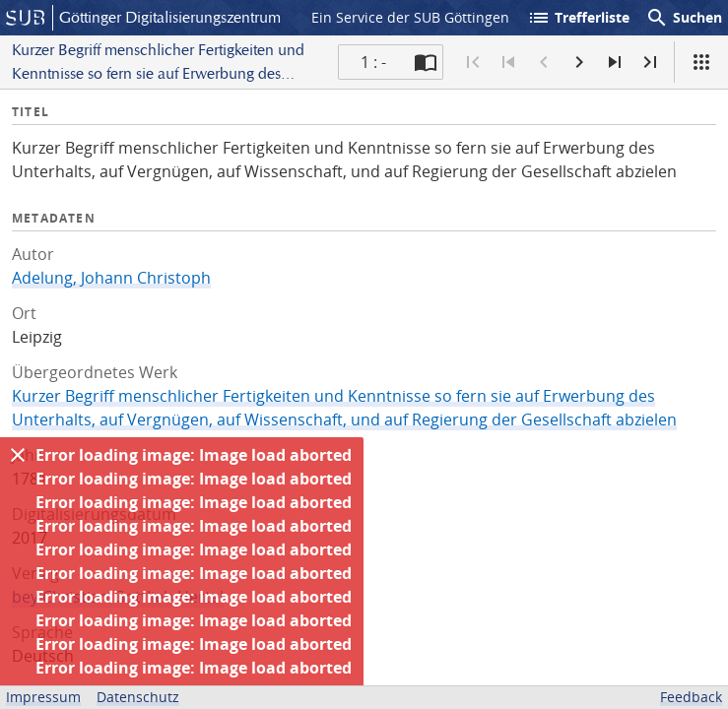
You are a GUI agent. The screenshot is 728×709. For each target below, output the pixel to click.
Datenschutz (138, 697)
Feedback (691, 697)
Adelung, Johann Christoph (111, 278)
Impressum (43, 697)
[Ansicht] (701, 62)
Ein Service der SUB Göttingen (410, 17)
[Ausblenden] (18, 455)
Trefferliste (578, 18)
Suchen (684, 18)
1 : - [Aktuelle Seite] (373, 62)
